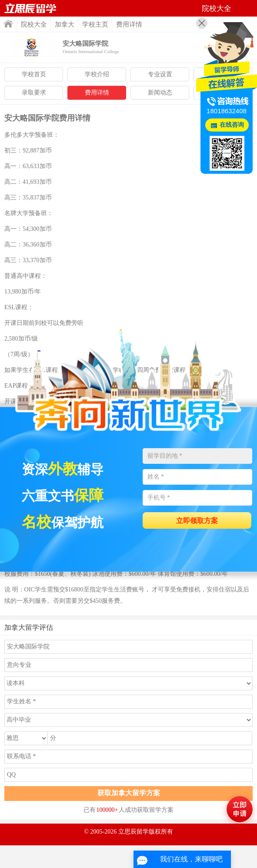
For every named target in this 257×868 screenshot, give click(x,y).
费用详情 (97, 93)
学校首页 (34, 74)
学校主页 (95, 24)
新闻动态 (160, 93)
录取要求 (34, 93)
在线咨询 (232, 125)
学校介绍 (97, 74)
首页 (8, 24)
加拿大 (65, 24)
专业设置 (160, 74)
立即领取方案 (197, 521)
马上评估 (240, 809)
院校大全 (34, 24)
